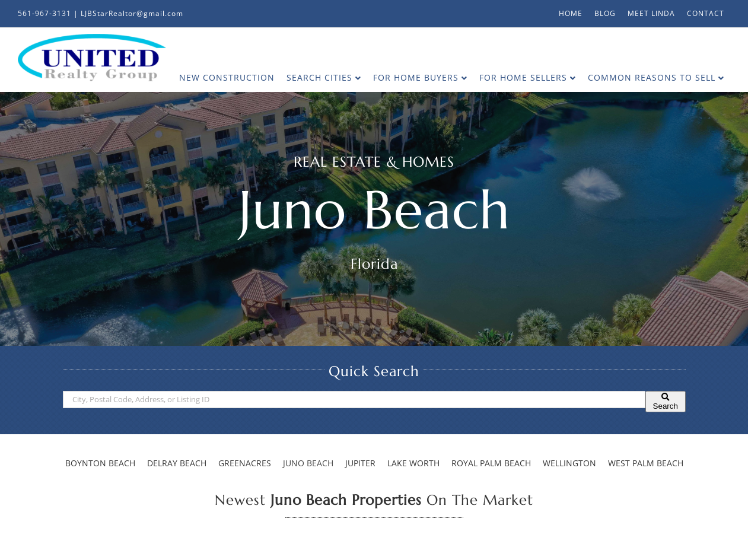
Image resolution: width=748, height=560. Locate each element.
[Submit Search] (666, 402)
